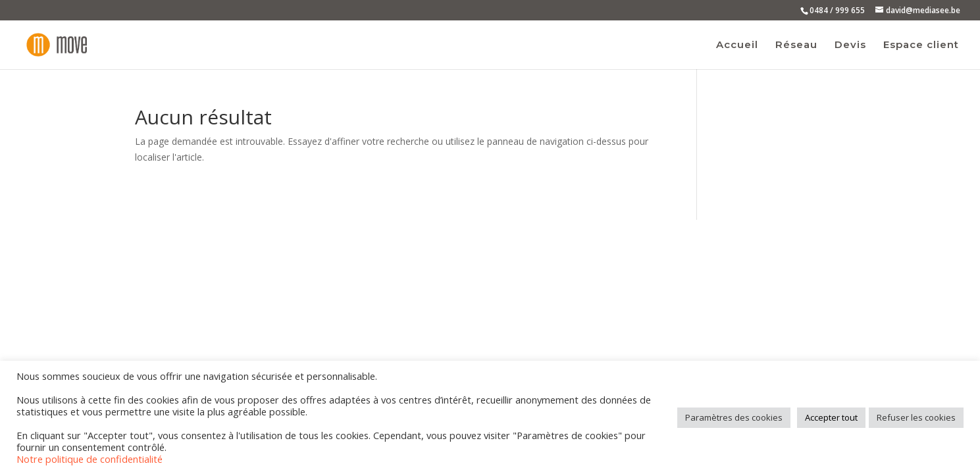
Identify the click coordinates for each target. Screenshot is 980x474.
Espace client (921, 45)
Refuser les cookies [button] (916, 417)
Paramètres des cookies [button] (734, 417)
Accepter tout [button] (831, 417)
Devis (850, 45)
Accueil (737, 45)
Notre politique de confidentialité (90, 459)
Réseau (796, 45)
